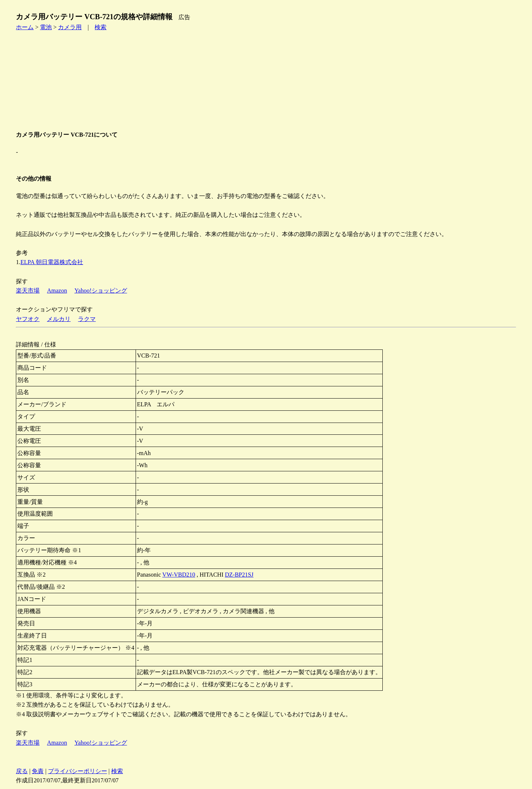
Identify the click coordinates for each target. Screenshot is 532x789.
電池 (46, 27)
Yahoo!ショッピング (100, 291)
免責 (38, 771)
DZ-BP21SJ (239, 575)
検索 (100, 27)
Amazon (57, 291)
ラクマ (87, 319)
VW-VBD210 (179, 575)
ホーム (25, 27)
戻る (22, 771)
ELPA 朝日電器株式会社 (52, 262)
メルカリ (59, 319)
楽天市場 (28, 291)
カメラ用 (70, 27)
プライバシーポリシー (78, 771)
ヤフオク (28, 319)
